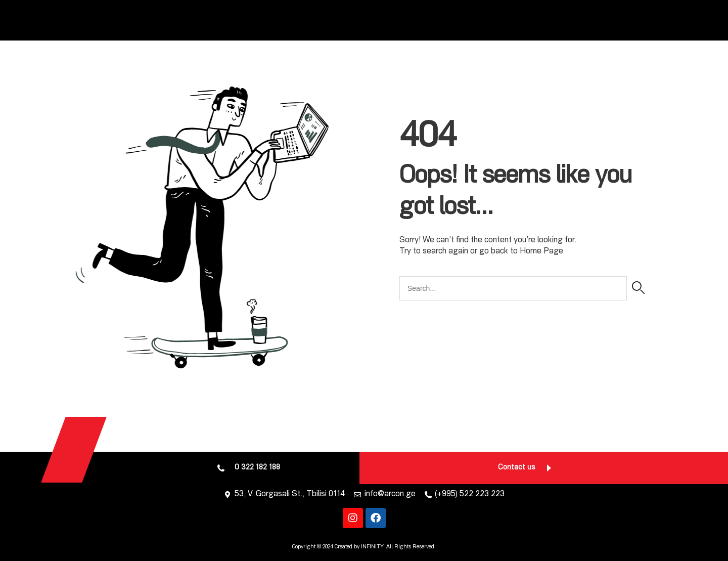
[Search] (638, 288)
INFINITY (372, 547)
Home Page (541, 252)
